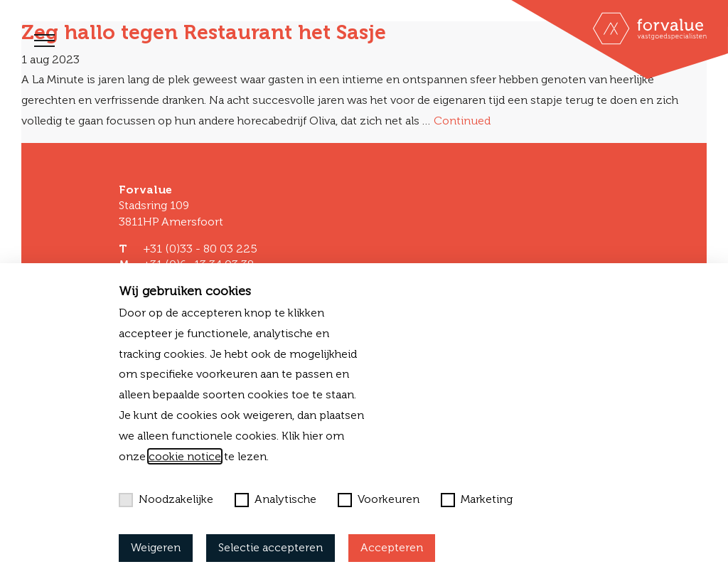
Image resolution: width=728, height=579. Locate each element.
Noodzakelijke (166, 499)
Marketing (477, 499)
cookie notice (185, 456)
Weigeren (156, 547)
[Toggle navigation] (44, 41)
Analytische (275, 499)
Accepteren (392, 547)
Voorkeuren (379, 499)
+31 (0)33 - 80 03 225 (200, 249)
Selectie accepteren (271, 547)
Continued (462, 121)
